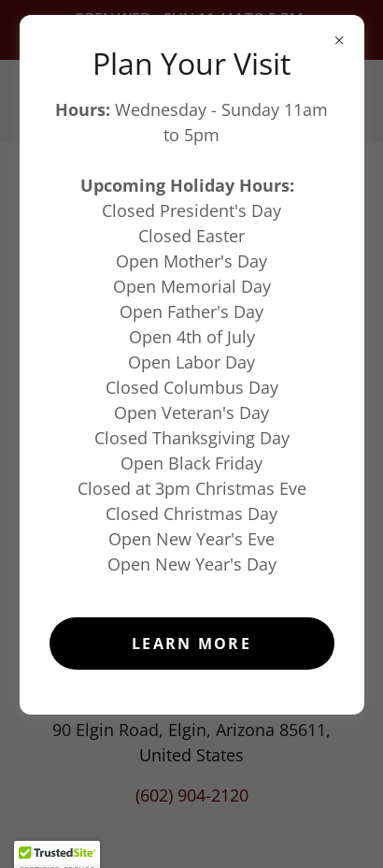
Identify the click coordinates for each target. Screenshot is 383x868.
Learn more (191, 644)
